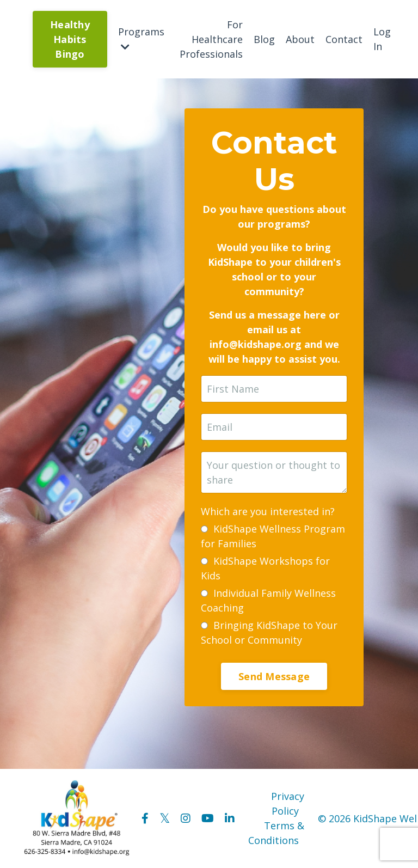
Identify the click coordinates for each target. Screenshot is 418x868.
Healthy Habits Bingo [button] (70, 39)
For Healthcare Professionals (211, 39)
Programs (141, 38)
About (300, 39)
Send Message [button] (274, 676)
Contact (344, 39)
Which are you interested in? (268, 511)
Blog (264, 39)
